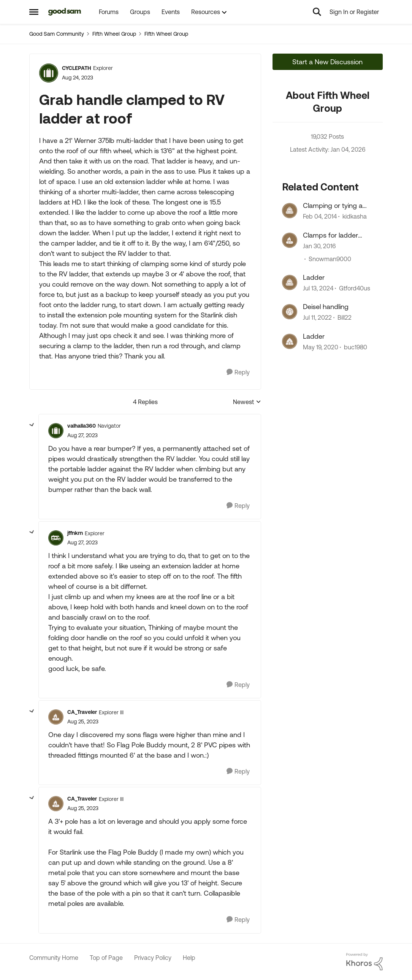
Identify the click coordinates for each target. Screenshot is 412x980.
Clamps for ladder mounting (330, 235)
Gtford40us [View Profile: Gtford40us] (355, 288)
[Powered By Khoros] (364, 962)
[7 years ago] (321, 347)
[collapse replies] (32, 425)
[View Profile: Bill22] (290, 312)
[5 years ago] (317, 318)
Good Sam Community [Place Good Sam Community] (57, 34)
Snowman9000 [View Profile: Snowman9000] (330, 259)
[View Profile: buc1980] (290, 341)
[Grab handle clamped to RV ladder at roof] (82, 435)
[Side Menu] (34, 12)
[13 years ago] (320, 217)
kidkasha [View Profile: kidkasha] (355, 217)
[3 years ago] (318, 288)
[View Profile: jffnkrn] (56, 538)
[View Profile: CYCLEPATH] (49, 73)
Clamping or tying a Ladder (333, 206)
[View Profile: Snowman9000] (290, 240)
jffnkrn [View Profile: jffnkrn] (75, 533)
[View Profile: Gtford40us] (290, 282)
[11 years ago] (319, 246)
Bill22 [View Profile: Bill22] (345, 318)
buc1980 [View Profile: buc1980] (356, 347)
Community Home (54, 958)
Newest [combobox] (247, 402)
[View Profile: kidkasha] (290, 211)
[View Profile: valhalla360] (56, 431)
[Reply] (238, 372)
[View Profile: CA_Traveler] (56, 717)
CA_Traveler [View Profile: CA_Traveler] (82, 712)
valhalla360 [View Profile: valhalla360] (82, 426)
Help (189, 958)
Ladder (314, 277)
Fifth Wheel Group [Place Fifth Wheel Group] (114, 34)
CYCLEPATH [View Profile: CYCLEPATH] (77, 68)
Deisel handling (326, 307)
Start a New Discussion (327, 62)
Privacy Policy (153, 958)
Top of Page (106, 958)
